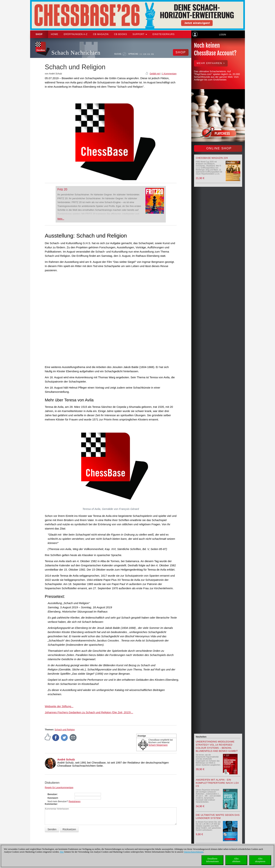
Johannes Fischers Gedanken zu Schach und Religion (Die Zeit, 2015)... (89, 712)
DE (141, 54)
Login (222, 35)
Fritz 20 (62, 189)
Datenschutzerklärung (194, 852)
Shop (39, 34)
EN (145, 54)
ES (149, 54)
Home (55, 34)
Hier (62, 852)
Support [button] (140, 34)
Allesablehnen (236, 860)
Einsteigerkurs (164, 34)
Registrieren (75, 801)
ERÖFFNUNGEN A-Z (76, 34)
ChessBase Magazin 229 (212, 158)
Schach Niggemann (158, 745)
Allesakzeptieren (260, 860)
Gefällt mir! (155, 74)
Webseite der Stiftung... (59, 706)
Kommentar (51, 804)
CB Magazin (101, 34)
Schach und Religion (65, 730)
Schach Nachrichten (76, 53)
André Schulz (66, 759)
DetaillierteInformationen (212, 860)
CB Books (121, 34)
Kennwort (53, 798)
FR (152, 54)
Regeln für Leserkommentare (59, 788)
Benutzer (52, 794)
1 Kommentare (169, 74)
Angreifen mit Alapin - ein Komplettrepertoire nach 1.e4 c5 (217, 783)
